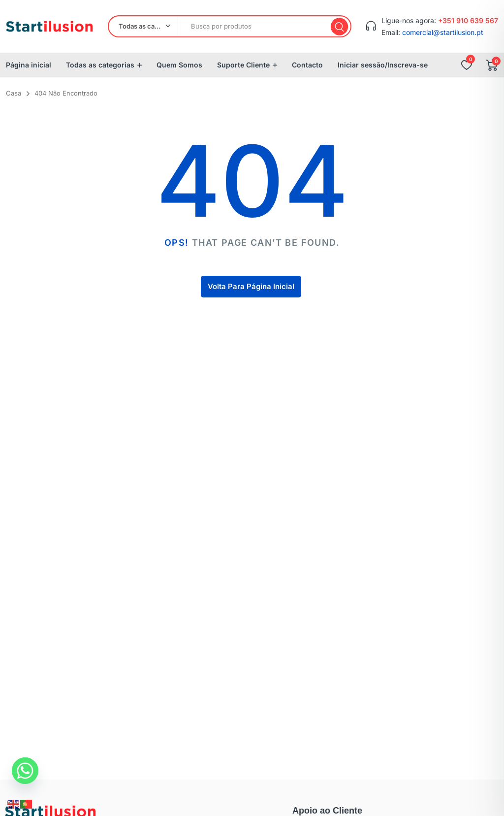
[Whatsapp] (25, 771)
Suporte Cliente (243, 65)
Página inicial (29, 65)
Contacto (307, 65)
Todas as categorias (100, 65)
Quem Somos (179, 65)
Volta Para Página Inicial (251, 286)
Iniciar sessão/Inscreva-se (383, 65)
